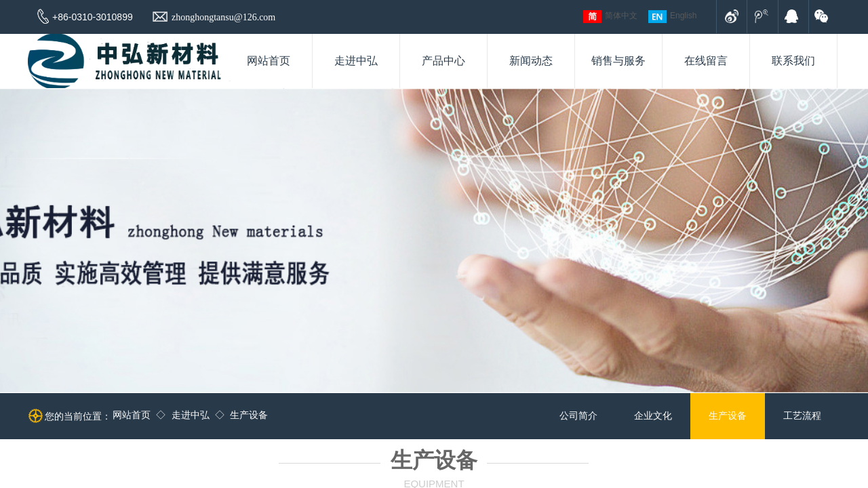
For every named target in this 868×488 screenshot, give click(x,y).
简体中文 (610, 17)
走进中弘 (191, 415)
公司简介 (578, 416)
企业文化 (653, 416)
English (672, 17)
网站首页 (132, 415)
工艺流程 (802, 416)
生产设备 (249, 415)
